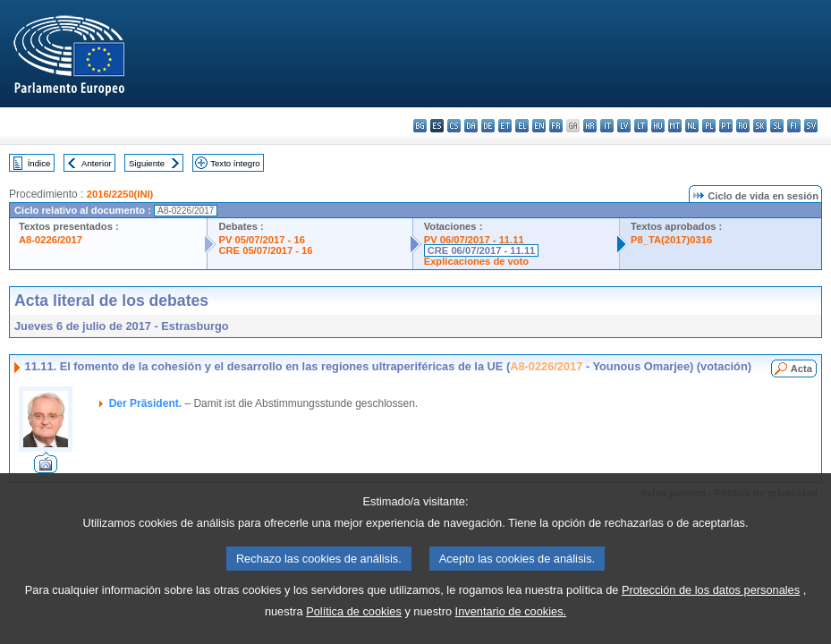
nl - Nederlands (692, 126)
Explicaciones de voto (477, 261)
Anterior (97, 163)
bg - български (420, 126)
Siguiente (147, 163)
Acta (801, 369)
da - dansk (471, 126)
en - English (539, 126)
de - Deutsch (488, 126)
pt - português (726, 126)
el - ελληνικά (522, 126)
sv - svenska (811, 126)
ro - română (743, 126)
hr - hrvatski (590, 126)
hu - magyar (658, 126)
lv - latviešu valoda (624, 126)
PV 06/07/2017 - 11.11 (474, 240)
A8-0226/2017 (51, 240)
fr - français (556, 126)
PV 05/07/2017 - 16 (261, 240)
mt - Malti (675, 126)
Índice (39, 163)
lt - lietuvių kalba (641, 126)
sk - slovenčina (760, 126)
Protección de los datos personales (711, 617)
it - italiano (607, 126)
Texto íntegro (235, 163)
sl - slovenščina (777, 126)
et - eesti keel (505, 126)
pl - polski (709, 126)
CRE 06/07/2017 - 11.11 (482, 250)
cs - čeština (454, 126)
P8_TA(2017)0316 (671, 240)
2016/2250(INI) (120, 194)
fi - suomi (794, 126)
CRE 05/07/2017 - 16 (265, 250)
